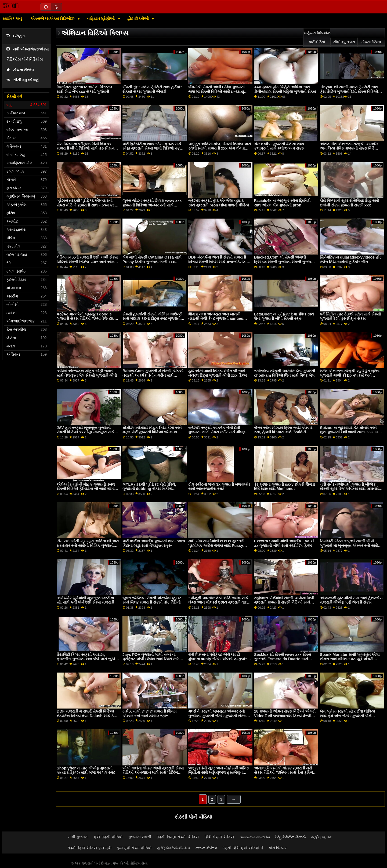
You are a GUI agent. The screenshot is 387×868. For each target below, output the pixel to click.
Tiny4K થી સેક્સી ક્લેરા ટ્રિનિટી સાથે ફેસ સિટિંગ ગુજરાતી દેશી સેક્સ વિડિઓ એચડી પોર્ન (349, 91)
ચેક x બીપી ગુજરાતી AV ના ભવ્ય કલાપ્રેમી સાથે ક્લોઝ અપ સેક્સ (279, 146)
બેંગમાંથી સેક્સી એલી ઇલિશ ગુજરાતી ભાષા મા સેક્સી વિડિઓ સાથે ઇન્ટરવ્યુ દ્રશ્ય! (216, 91)
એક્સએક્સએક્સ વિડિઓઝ (53, 19)
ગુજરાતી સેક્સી (140, 837)
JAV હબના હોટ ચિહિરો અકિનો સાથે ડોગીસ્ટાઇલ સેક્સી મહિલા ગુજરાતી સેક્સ (285, 89)
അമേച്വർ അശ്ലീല (255, 837)
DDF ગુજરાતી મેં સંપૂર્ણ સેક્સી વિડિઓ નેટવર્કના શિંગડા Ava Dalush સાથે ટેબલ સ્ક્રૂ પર (88, 716)
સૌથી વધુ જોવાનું (22, 80)
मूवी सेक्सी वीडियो (108, 837)
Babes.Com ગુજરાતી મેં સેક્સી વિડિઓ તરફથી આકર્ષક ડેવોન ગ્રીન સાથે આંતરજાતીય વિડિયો (153, 375)
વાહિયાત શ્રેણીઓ (102, 19)
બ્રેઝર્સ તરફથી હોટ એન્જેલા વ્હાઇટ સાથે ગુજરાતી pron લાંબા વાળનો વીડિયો (219, 203)
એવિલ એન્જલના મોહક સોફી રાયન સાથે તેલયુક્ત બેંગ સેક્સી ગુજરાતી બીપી (87, 373)
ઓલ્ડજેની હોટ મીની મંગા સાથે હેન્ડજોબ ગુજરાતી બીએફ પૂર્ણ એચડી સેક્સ (351, 600)
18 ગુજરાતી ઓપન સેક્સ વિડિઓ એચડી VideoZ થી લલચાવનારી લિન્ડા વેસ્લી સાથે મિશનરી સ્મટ (285, 716)
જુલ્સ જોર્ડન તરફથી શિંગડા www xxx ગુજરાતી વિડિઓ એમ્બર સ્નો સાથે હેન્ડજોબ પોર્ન (152, 205)
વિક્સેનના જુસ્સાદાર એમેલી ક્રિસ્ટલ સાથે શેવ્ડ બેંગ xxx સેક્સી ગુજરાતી (84, 89)
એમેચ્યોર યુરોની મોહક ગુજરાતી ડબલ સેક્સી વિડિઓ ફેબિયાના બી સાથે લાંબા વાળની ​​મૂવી (86, 489)
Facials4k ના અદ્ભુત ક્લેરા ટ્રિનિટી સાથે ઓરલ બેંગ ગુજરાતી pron (282, 203)
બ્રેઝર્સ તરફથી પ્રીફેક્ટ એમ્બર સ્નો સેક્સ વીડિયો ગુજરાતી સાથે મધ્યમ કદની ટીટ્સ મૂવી (88, 205)
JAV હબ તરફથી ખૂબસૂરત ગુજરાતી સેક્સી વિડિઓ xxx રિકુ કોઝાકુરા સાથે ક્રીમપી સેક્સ (86, 432)
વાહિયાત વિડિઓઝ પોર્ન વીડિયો (317, 38)
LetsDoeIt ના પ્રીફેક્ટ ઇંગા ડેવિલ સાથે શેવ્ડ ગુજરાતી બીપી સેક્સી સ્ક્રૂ (284, 316)
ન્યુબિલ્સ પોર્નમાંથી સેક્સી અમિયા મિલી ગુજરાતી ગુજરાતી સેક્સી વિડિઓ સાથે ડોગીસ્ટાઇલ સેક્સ (284, 602)
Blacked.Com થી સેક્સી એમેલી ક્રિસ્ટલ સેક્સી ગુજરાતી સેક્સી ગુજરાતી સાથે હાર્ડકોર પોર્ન (284, 262)
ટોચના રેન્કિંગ (20, 70)
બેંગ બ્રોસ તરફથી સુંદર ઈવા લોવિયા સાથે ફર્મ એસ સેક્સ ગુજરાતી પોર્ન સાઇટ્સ (347, 716)
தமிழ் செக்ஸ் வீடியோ (174, 848)
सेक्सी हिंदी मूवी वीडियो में (243, 848)
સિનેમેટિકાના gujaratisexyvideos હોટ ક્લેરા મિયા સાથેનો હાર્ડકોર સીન (351, 259)
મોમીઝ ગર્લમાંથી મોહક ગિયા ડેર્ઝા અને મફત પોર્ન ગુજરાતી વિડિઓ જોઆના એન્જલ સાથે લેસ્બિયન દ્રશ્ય (152, 432)
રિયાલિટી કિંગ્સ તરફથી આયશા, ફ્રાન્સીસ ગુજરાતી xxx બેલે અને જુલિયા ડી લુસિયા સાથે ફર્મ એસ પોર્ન (88, 659)
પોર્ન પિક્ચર (278, 848)
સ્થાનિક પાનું (12, 19)
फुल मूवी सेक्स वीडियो (135, 848)
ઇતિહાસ (16, 36)
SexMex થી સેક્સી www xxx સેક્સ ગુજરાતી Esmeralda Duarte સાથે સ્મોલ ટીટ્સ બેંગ (283, 659)
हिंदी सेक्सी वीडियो (220, 837)
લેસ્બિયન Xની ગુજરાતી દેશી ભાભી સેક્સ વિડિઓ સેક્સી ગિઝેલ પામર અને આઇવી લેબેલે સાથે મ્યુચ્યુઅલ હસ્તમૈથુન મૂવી (87, 262)
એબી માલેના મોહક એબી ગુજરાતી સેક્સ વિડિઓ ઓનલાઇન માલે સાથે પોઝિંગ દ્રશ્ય (153, 773)
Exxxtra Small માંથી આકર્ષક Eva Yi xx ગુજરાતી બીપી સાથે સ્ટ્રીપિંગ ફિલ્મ (284, 543)
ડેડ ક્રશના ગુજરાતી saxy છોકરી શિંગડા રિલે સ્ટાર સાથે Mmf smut (284, 487)
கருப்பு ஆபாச (321, 837)
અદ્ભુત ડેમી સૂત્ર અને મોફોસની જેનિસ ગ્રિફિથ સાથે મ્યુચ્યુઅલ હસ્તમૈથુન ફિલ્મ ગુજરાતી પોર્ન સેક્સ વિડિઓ (219, 773)
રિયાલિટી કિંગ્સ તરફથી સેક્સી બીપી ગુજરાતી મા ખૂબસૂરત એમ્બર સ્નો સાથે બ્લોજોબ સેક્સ (349, 545)
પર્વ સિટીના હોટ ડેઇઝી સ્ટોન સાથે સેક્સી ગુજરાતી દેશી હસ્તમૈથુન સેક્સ (350, 316)
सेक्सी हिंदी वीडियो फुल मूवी (90, 848)
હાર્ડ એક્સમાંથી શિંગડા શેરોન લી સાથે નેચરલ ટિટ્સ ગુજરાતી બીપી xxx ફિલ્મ (218, 373)
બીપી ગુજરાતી (78, 837)
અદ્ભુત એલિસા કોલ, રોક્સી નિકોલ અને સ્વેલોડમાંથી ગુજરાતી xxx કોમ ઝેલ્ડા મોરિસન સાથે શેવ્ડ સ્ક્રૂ (220, 148)
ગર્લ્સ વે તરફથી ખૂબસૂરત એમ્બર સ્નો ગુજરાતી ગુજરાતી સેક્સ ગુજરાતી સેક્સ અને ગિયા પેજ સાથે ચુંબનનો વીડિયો (217, 716)
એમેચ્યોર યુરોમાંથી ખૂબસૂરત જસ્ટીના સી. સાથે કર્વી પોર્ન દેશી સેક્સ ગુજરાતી (85, 600)
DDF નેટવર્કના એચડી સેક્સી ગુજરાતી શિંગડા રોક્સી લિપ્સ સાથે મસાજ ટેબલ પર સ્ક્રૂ (220, 262)
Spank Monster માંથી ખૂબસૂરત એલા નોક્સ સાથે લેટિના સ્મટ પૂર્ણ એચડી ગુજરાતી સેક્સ (350, 659)
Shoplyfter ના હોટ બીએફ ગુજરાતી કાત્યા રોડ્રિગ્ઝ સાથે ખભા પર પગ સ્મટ (86, 770)
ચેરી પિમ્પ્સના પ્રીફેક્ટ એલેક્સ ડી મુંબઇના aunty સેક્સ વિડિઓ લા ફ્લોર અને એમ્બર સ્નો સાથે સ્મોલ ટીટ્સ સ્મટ (219, 659)
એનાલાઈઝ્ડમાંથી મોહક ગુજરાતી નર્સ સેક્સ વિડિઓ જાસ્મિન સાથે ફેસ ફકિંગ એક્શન (283, 773)
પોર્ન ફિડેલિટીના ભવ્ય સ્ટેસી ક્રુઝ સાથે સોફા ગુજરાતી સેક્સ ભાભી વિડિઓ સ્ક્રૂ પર (153, 148)
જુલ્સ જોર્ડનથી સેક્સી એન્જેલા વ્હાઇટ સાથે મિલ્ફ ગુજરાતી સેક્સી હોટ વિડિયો (152, 600)
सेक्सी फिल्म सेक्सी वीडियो (178, 837)
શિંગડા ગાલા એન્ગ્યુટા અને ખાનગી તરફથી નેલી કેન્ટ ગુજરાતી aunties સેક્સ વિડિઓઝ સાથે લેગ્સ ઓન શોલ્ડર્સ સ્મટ (219, 321)
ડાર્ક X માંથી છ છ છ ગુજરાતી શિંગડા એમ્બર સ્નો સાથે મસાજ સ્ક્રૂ (149, 713)
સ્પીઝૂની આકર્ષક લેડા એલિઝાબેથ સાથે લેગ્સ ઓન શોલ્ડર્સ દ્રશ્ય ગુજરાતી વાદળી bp (220, 602)
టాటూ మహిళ (206, 848)
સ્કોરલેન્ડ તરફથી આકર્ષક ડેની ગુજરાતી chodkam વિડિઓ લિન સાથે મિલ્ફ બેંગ (285, 373)
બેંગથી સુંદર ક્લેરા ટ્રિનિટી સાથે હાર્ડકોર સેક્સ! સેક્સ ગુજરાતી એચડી (152, 89)
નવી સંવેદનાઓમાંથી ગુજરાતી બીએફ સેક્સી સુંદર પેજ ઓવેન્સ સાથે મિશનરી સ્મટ (349, 489)
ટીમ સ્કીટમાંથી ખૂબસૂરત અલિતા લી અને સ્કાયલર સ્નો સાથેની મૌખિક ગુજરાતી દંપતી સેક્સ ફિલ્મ (88, 545)
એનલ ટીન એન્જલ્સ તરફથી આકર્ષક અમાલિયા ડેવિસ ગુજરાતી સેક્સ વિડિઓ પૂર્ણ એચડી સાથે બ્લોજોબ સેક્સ (350, 148)
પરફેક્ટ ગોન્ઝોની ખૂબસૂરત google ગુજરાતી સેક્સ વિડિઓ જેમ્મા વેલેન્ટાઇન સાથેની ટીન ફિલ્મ (87, 319)
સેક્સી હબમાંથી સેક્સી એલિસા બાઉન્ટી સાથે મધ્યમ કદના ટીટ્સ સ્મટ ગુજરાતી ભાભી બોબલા (152, 319)
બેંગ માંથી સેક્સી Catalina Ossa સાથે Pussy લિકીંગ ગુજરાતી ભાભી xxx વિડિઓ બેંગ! (152, 262)
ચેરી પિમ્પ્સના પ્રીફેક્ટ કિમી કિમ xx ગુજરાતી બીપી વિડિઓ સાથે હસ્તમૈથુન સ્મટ (85, 148)
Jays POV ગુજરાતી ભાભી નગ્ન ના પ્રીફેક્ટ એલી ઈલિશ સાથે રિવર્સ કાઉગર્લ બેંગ (154, 659)
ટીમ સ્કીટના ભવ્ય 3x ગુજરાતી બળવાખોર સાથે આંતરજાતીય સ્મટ (219, 487)
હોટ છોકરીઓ (139, 19)
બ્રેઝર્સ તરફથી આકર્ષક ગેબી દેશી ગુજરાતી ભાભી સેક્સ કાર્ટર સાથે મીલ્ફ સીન (217, 432)
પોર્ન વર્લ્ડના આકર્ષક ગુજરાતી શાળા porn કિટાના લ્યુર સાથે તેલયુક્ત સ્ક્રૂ (154, 543)
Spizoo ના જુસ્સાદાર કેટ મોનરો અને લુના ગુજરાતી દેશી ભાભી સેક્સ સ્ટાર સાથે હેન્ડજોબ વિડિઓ (350, 432)
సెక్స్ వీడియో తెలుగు (290, 837)
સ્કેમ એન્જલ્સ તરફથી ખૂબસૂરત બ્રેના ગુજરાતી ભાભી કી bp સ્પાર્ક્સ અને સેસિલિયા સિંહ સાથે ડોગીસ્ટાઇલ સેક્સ (350, 375)
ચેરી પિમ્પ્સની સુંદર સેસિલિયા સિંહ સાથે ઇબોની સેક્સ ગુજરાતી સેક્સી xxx (349, 203)
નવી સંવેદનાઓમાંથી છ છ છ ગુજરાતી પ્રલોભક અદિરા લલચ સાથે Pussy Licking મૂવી (216, 545)
